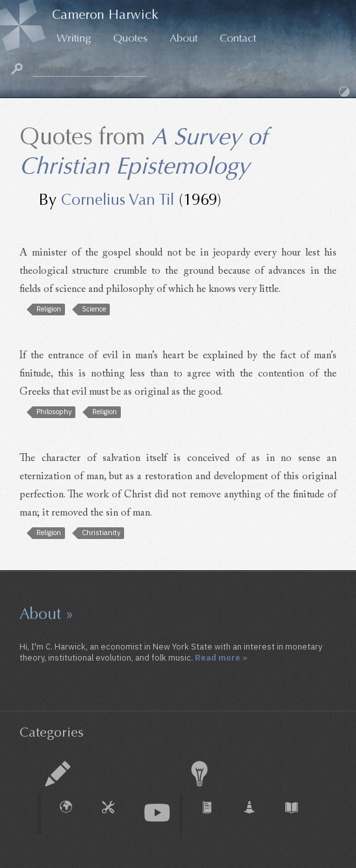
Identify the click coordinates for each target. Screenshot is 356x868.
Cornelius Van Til (118, 200)
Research (199, 774)
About (184, 38)
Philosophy (54, 412)
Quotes (130, 38)
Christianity (101, 533)
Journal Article (214, 814)
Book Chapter (298, 814)
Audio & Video (157, 813)
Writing (74, 38)
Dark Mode (344, 92)
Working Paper (256, 814)
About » (46, 614)
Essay (58, 774)
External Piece (73, 814)
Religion (49, 309)
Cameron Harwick (105, 15)
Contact (238, 38)
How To (115, 814)
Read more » (221, 657)
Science (94, 309)
